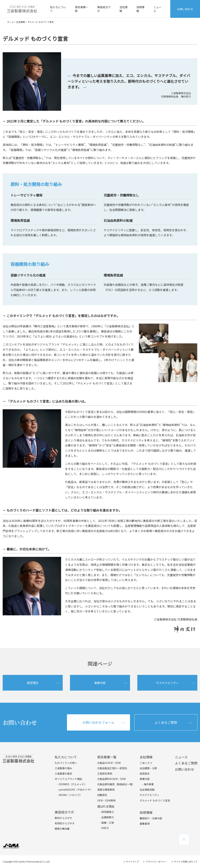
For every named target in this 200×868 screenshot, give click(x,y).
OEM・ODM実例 (106, 800)
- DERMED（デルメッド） (72, 784)
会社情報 (124, 9)
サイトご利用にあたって (186, 861)
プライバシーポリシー (156, 861)
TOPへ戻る (184, 839)
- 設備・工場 (107, 823)
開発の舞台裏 (62, 829)
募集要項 (145, 824)
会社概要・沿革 (148, 768)
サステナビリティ (167, 683)
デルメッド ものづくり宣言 (155, 800)
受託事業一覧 (82, 9)
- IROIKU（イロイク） (70, 795)
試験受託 (102, 795)
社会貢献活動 (147, 790)
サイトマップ (132, 861)
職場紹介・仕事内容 (151, 818)
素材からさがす (63, 818)
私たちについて (58, 9)
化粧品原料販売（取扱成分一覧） (116, 784)
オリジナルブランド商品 (68, 779)
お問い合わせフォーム (98, 722)
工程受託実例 (105, 773)
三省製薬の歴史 (63, 773)
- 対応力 (104, 828)
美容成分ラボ (104, 9)
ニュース (157, 9)
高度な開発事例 (106, 790)
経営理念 (33, 683)
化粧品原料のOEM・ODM (111, 779)
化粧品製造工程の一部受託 (112, 768)
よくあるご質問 (166, 722)
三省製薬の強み (63, 768)
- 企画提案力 (107, 817)
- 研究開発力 (107, 812)
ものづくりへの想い (66, 763)
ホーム (10, 22)
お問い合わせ (185, 9)
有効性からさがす (65, 823)
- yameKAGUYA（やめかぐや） (75, 790)
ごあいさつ (146, 763)
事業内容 (100, 683)
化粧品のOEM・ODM (109, 763)
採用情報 (140, 9)
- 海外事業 (148, 784)
